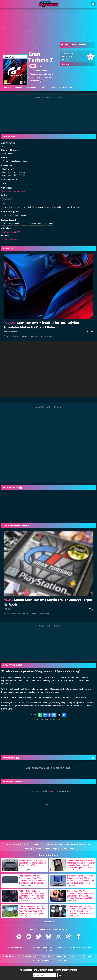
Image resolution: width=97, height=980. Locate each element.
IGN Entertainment (40, 947)
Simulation (15, 161)
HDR (10, 224)
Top (9, 844)
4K (4, 224)
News (53, 88)
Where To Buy (66, 88)
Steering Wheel (20, 216)
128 (90, 332)
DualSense (7, 216)
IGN (81, 956)
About (17, 844)
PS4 (5, 183)
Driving (6, 207)
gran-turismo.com (11, 232)
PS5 (37, 336)
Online (49, 207)
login (51, 791)
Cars (13, 207)
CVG (58, 961)
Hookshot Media (18, 947)
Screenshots (32, 88)
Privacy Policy (70, 844)
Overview (7, 88)
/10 (73, 57)
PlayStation (44, 614)
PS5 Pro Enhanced (37, 224)
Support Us (48, 844)
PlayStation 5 (42, 71)
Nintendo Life (15, 956)
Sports (25, 161)
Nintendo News (70, 956)
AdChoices (67, 947)
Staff (24, 844)
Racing (6, 161)
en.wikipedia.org (10, 239)
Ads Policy (28, 849)
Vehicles (21, 207)
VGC (33, 961)
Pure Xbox (41, 956)
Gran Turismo (8, 199)
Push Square (29, 956)
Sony (32, 336)
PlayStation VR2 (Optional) (14, 191)
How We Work (35, 844)
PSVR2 (24, 224)
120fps (50, 224)
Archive (38, 849)
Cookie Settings (51, 849)
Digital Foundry (55, 956)
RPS (64, 961)
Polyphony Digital (36, 81)
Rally (30, 207)
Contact (59, 844)
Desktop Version (67, 849)
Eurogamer (90, 956)
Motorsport (39, 207)
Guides (44, 88)
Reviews (19, 88)
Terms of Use (85, 844)
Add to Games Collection (73, 45)
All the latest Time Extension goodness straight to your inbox (49, 970)
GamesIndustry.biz (46, 961)
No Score (65, 64)
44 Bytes (59, 947)
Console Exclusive (73, 207)
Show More (48, 922)
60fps (17, 224)
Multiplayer (59, 207)
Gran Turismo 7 (41, 60)
